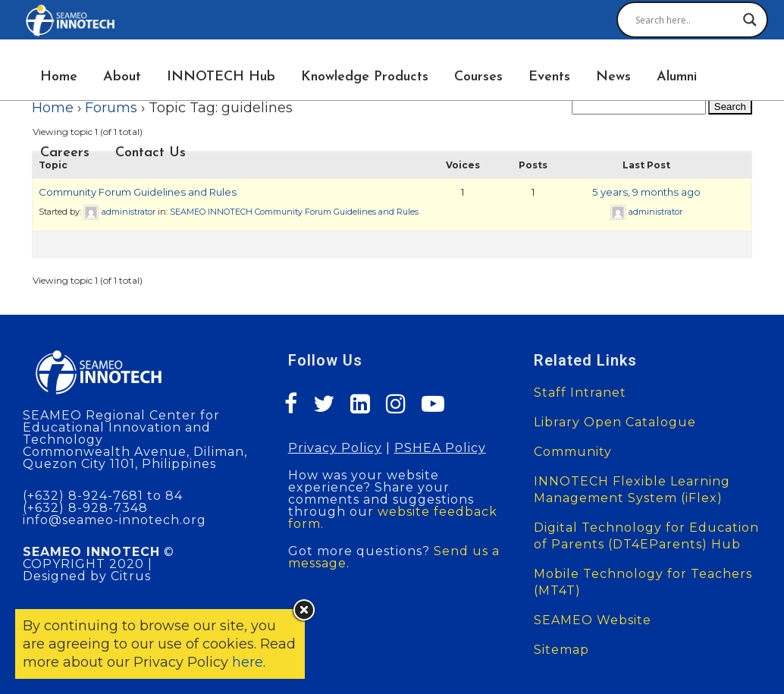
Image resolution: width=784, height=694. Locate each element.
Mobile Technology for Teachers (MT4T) (643, 582)
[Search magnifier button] (750, 20)
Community (573, 452)
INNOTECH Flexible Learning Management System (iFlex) (632, 490)
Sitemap (561, 650)
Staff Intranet (580, 393)
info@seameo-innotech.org (114, 520)
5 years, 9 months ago (646, 192)
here (248, 662)
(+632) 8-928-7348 (85, 508)
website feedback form (393, 518)
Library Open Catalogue (615, 422)
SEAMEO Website (593, 620)
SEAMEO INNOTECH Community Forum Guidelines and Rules (294, 212)
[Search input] (685, 20)
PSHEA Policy (440, 448)
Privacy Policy (335, 448)
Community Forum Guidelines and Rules (138, 192)
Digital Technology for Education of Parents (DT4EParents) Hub (646, 536)
